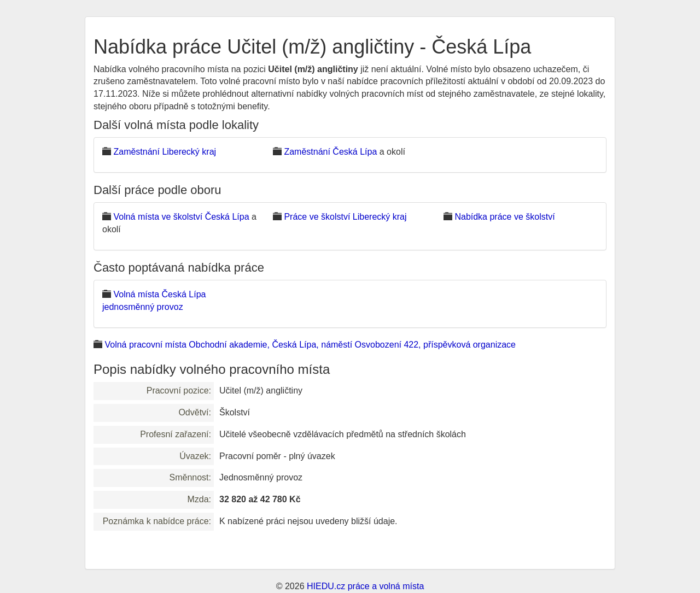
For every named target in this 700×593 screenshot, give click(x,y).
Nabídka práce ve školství (504, 217)
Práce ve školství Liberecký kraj (345, 217)
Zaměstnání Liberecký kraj (165, 152)
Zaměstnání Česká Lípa (330, 152)
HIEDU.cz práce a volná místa (365, 586)
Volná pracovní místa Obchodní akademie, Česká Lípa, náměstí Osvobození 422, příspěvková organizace (310, 345)
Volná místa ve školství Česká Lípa (181, 217)
